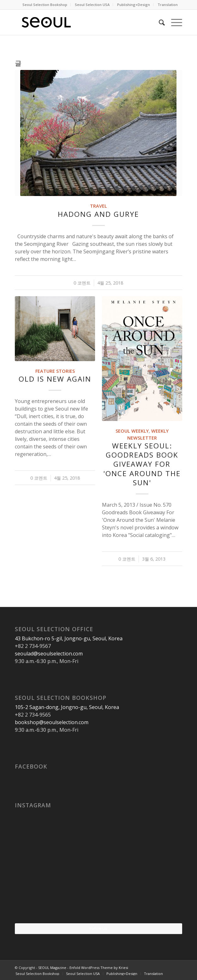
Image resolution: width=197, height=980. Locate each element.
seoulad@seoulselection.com (49, 654)
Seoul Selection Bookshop (45, 5)
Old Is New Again (55, 379)
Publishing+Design (134, 5)
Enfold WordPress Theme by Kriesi (99, 968)
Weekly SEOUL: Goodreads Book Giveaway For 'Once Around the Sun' (142, 464)
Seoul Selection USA (92, 5)
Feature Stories (55, 371)
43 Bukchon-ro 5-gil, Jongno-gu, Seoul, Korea (69, 638)
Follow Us (98, 928)
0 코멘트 (82, 283)
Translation (168, 5)
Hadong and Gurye (98, 214)
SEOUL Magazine (52, 968)
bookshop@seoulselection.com (52, 722)
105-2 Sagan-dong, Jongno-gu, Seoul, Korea (67, 707)
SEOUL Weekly (132, 431)
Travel (98, 206)
